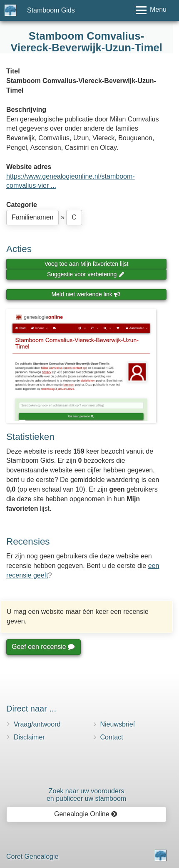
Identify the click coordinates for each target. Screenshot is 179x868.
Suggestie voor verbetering (86, 274)
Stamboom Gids (51, 10)
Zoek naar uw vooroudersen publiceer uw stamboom (86, 795)
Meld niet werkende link (86, 294)
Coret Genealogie (32, 857)
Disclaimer (29, 737)
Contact (112, 737)
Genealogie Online (86, 814)
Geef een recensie (43, 647)
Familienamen (32, 217)
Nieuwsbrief (118, 724)
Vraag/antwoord (37, 724)
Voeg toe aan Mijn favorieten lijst (87, 264)
